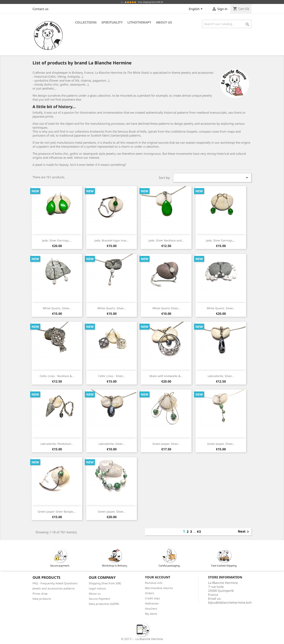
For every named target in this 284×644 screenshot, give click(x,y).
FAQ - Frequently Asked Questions (55, 583)
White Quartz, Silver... (57, 308)
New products (42, 599)
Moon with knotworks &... (166, 376)
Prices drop (40, 594)
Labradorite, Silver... (221, 376)
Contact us (41, 9)
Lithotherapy (139, 22)
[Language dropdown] (196, 9)
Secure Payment (99, 599)
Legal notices (97, 588)
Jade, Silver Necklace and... (166, 240)
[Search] (227, 24)
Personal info (154, 583)
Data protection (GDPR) (104, 604)
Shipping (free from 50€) (105, 583)
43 (199, 532)
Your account (158, 577)
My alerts (151, 614)
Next (244, 532)
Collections (86, 22)
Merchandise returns (159, 588)
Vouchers (151, 609)
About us (164, 22)
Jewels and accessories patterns (54, 588)
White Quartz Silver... (166, 308)
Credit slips (152, 598)
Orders (150, 593)
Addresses (152, 603)
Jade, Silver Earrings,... (57, 240)
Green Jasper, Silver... (166, 444)
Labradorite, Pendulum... (57, 444)
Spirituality (112, 22)
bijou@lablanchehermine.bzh (230, 603)
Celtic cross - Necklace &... (57, 376)
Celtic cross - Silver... (112, 376)
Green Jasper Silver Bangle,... (57, 512)
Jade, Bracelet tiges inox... (112, 240)
